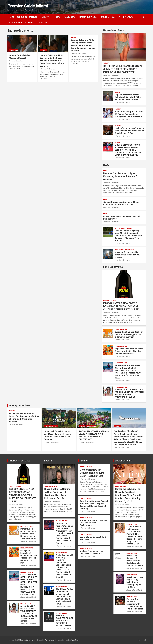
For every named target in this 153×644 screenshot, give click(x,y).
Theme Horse (50, 640)
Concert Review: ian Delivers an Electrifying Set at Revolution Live (92, 473)
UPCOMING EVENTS (51, 486)
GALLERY (116, 17)
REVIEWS (84, 461)
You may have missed (20, 405)
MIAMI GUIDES (15, 23)
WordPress (75, 640)
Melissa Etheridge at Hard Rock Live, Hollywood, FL (92, 552)
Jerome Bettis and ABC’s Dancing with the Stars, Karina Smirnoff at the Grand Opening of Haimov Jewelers (52, 61)
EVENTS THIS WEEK (51, 426)
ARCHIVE (12, 411)
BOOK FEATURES (123, 461)
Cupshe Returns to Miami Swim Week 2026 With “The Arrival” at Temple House (128, 97)
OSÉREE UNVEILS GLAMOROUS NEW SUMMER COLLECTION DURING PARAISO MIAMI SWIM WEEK (123, 69)
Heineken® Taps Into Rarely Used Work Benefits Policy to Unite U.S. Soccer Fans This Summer (58, 435)
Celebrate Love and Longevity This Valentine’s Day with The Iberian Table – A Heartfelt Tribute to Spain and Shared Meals (134, 535)
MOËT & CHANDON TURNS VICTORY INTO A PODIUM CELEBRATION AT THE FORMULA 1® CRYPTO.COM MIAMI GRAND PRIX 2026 (128, 150)
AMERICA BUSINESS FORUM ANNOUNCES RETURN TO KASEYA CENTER (64, 621)
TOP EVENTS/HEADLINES (27, 17)
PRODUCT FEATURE (125, 228)
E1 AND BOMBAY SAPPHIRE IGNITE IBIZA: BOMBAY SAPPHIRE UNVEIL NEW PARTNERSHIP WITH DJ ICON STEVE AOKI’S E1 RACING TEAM (128, 372)
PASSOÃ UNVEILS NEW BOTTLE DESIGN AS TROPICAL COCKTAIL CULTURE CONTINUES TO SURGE (121, 306)
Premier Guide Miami (28, 6)
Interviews (128, 17)
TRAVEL (122, 250)
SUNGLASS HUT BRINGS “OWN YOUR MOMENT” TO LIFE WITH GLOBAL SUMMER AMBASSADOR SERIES (129, 393)
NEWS (58, 17)
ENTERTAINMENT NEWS (88, 17)
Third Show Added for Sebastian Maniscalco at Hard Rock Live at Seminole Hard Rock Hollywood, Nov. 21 (64, 596)
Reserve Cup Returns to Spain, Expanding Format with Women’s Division (121, 176)
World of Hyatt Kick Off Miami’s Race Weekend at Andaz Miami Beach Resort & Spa (129, 131)
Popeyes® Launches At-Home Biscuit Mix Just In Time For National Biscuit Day (129, 351)
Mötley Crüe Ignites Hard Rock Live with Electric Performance (94, 523)
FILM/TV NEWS (69, 17)
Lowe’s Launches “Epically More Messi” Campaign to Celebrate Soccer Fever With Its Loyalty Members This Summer (128, 236)
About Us (29, 23)
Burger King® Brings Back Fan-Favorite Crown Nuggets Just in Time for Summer (129, 334)
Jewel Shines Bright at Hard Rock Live (93, 538)
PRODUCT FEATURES (19, 461)
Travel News (130, 250)
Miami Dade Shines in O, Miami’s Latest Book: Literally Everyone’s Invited (135, 560)
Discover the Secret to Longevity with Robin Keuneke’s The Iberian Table (135, 604)
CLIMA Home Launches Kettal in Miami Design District (122, 218)
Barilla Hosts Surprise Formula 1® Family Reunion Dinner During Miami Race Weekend (129, 114)
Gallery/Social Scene (113, 30)
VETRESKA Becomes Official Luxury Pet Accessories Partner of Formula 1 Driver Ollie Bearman (24, 417)
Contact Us (42, 23)
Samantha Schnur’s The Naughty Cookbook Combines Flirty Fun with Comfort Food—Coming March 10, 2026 (128, 495)
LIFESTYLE (46, 17)
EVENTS (104, 17)
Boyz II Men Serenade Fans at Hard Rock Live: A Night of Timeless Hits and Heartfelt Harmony (94, 505)
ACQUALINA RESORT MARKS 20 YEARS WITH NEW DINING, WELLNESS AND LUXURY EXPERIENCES (94, 435)
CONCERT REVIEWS (86, 467)
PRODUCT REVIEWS (113, 267)
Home (11, 17)
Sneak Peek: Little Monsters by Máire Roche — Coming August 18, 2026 (135, 582)
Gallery (43, 50)
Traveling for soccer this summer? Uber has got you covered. (127, 255)
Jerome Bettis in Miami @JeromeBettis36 (20, 57)
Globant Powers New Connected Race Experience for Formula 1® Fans (121, 203)
